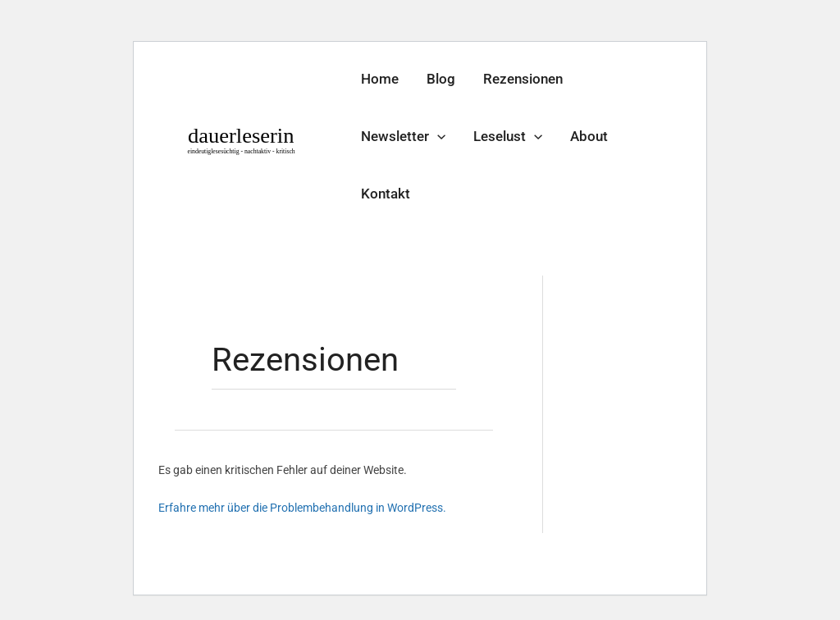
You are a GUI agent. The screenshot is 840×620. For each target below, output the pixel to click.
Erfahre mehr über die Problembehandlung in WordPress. (302, 508)
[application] (437, 136)
